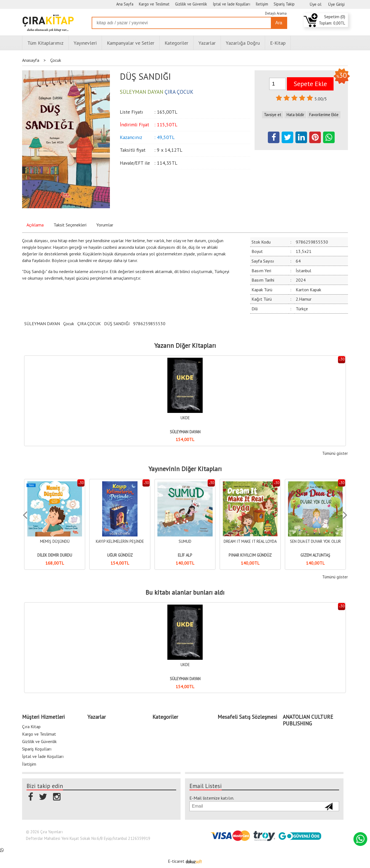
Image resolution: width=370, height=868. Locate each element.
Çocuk (69, 324)
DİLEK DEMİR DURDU (120, 555)
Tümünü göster (335, 453)
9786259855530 (149, 324)
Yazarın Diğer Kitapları (185, 346)
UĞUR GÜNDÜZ (185, 555)
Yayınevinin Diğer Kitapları (185, 469)
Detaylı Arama (276, 13)
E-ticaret (176, 861)
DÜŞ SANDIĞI (117, 324)
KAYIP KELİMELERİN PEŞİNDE (185, 541)
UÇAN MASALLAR (55, 541)
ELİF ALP (250, 555)
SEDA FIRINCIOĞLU (55, 555)
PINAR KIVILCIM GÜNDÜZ (315, 555)
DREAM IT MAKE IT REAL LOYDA (315, 541)
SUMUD (250, 541)
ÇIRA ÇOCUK (89, 324)
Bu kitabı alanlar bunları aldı (185, 592)
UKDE (185, 418)
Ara (279, 23)
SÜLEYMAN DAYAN (42, 324)
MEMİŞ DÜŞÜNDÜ (120, 541)
